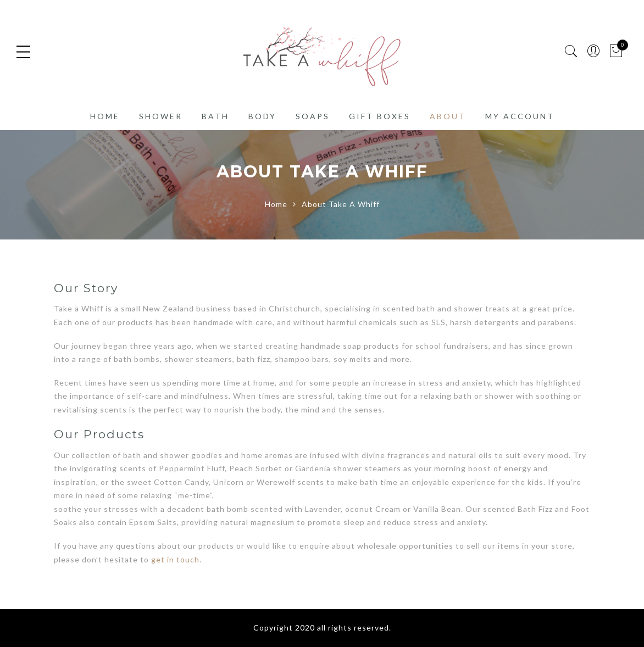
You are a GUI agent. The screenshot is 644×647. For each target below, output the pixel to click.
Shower (161, 116)
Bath (215, 116)
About (448, 116)
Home (105, 116)
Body (262, 116)
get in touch (175, 559)
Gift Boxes (380, 116)
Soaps (313, 116)
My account (520, 116)
